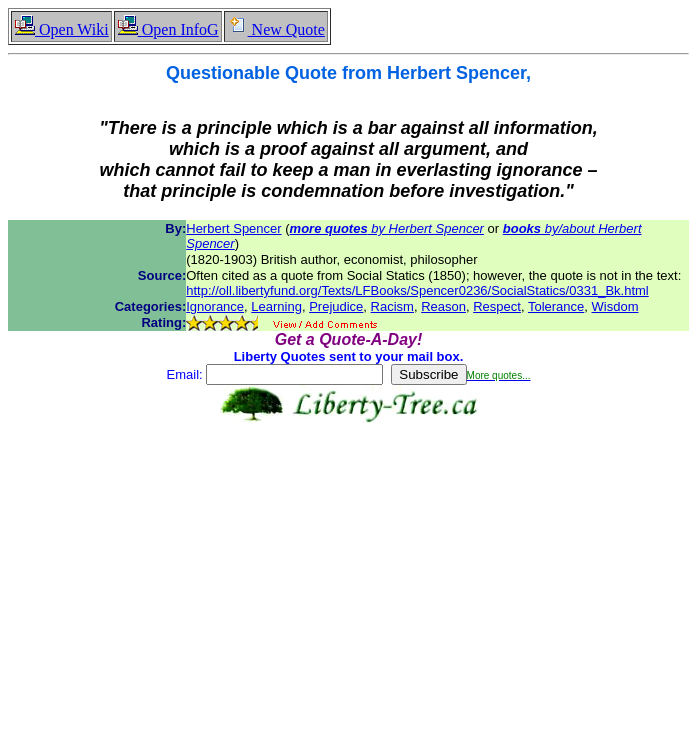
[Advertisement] (352, 581)
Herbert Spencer (233, 228)
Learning (276, 306)
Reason (443, 306)
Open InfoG (168, 29)
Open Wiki (61, 29)
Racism (392, 306)
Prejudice (336, 306)
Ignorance (215, 306)
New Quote (276, 29)
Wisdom (615, 306)
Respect (497, 306)
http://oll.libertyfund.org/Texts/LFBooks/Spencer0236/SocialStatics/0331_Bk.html (417, 290)
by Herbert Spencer (387, 228)
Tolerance (556, 306)
